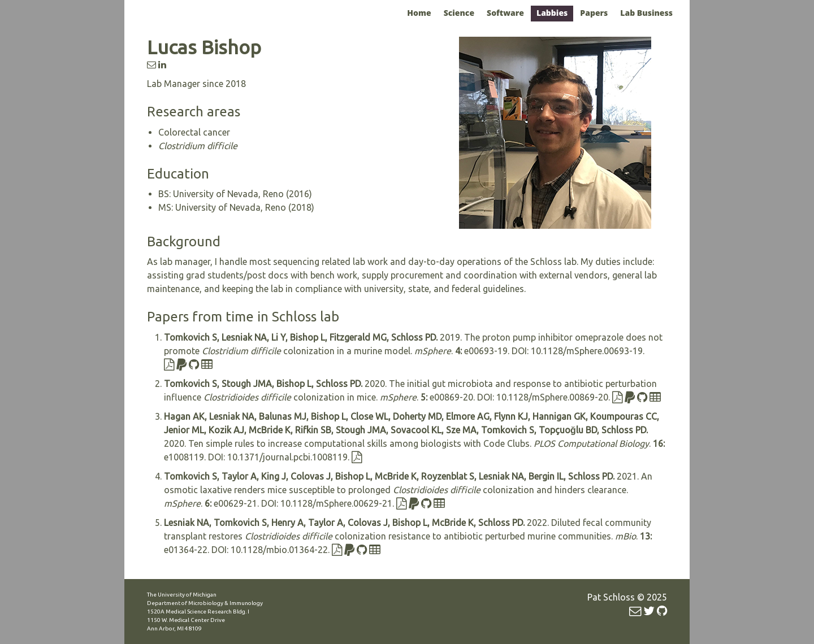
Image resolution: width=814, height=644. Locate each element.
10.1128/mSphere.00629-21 (336, 503)
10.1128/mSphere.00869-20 (552, 397)
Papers (594, 13)
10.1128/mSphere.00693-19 (587, 351)
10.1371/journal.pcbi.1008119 (287, 457)
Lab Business (646, 13)
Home (419, 13)
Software (505, 13)
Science (459, 13)
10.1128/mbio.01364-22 (279, 550)
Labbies (552, 13)
